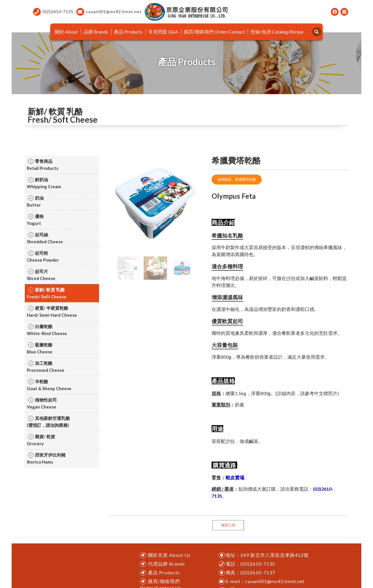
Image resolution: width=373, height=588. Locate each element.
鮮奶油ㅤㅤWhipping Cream (44, 183)
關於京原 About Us (169, 555)
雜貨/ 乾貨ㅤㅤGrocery (41, 440)
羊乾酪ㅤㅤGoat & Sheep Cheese (49, 385)
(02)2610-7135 (53, 12)
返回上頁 (228, 525)
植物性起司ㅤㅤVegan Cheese (42, 403)
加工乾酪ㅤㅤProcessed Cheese (46, 367)
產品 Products (128, 32)
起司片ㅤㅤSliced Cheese (41, 275)
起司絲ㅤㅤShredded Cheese (45, 238)
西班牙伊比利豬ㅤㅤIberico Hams (46, 458)
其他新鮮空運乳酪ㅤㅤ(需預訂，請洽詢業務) (48, 422)
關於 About (66, 32)
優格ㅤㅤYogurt (35, 220)
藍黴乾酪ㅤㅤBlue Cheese (40, 348)
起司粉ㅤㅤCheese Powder (43, 256)
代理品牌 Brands (167, 564)
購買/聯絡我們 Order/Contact (214, 32)
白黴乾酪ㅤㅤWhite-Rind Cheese (47, 330)
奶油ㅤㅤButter (35, 201)
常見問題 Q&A (163, 32)
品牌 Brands (96, 32)
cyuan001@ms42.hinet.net (109, 12)
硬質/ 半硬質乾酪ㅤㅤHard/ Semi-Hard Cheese (52, 311)
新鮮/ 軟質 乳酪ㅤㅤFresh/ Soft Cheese (47, 293)
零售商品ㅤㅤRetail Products (43, 165)
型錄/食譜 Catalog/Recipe (277, 32)
